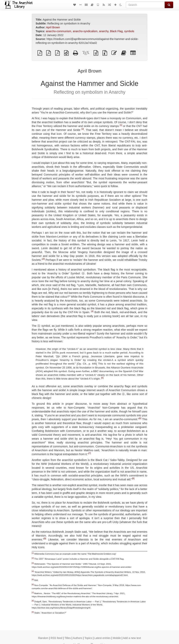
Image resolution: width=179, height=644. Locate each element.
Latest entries (103, 638)
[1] (121, 125)
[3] (43, 259)
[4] (92, 311)
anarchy (104, 31)
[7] (89, 453)
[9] (45, 539)
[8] (133, 478)
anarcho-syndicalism (85, 31)
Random (43, 638)
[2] (83, 129)
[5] (102, 378)
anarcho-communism (59, 31)
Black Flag (116, 31)
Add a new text (132, 638)
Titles (68, 638)
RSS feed (56, 638)
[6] (140, 418)
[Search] (145, 5)
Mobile (117, 638)
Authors (77, 638)
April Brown (53, 27)
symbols (129, 31)
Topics (88, 638)
